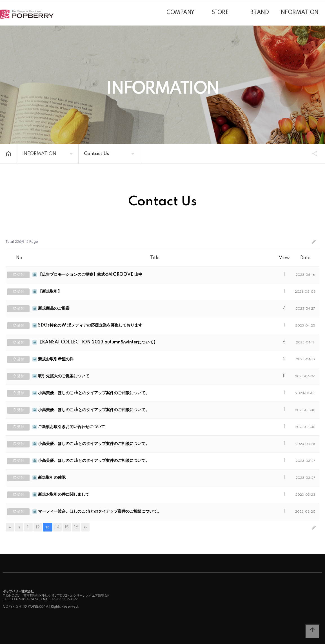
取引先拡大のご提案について (61, 376)
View (284, 258)
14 (57, 527)
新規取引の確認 (49, 478)
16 (76, 527)
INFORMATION (299, 13)
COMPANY (181, 13)
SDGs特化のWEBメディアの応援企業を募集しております (87, 325)
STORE (220, 13)
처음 (10, 527)
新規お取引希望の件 (53, 359)
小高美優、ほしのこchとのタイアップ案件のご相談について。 (91, 393)
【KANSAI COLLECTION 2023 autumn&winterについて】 (95, 342)
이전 (19, 527)
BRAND (260, 13)
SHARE (312, 153)
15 (67, 527)
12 (38, 527)
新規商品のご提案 (51, 308)
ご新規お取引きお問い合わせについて (69, 427)
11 (28, 527)
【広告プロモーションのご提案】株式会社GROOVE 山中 (87, 275)
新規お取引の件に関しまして (61, 495)
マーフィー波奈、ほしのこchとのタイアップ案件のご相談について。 (97, 511)
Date (305, 258)
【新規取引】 (47, 292)
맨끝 (85, 527)
